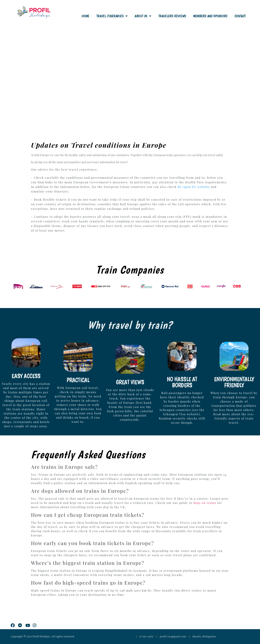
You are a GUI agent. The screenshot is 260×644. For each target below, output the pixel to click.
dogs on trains (205, 503)
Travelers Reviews (172, 16)
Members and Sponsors (210, 16)
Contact (240, 16)
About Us (143, 16)
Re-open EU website (194, 187)
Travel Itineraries (112, 16)
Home (85, 16)
